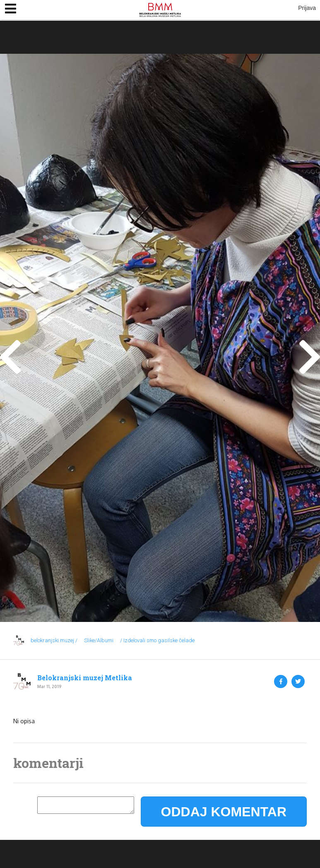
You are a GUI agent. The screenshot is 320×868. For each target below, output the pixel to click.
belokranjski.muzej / (54, 640)
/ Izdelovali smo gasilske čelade (157, 640)
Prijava (307, 8)
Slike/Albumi (99, 640)
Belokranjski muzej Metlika (85, 678)
